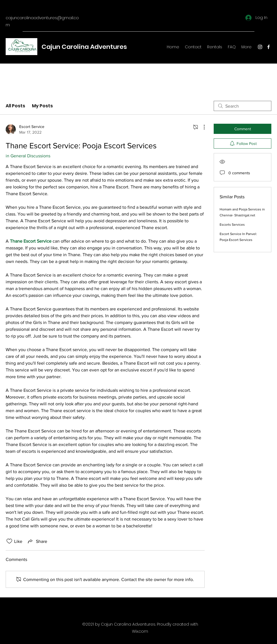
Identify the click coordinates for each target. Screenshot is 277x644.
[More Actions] (201, 127)
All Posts (15, 106)
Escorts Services (232, 225)
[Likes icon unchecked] (9, 541)
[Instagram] (260, 47)
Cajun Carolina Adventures (84, 47)
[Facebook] (269, 47)
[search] (243, 106)
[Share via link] (37, 541)
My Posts (42, 106)
